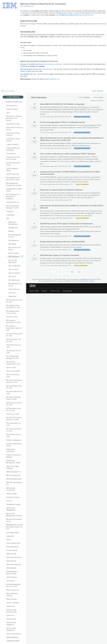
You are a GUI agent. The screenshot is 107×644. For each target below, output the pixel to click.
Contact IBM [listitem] (34, 291)
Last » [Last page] (80, 272)
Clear (21, 102)
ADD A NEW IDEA (13, 97)
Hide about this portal (27, 6)
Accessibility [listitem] (67, 291)
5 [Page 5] (67, 272)
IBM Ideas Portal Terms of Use (91, 279)
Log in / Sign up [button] (98, 91)
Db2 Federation (63, 117)
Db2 (56, 117)
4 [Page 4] (64, 272)
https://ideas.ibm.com (86, 15)
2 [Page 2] (57, 272)
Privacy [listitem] (44, 291)
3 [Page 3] (60, 272)
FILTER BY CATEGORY (11, 102)
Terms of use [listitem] (55, 291)
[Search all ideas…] (14, 91)
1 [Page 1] (54, 272)
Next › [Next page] (73, 272)
